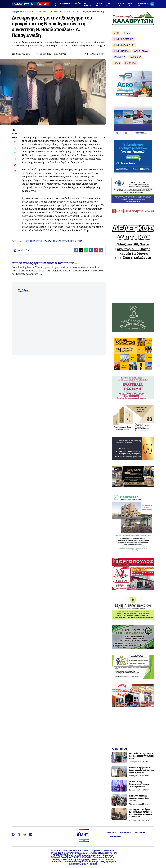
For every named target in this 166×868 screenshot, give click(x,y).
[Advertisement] (133, 281)
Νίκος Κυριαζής (23, 54)
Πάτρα (117, 63)
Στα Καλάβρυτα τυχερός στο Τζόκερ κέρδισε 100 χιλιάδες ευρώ (142, 756)
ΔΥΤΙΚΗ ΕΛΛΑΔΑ (42, 12)
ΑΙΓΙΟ (116, 33)
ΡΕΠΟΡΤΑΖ (130, 63)
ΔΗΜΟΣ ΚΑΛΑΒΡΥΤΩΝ (124, 45)
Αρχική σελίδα (17, 12)
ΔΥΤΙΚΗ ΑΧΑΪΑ (141, 51)
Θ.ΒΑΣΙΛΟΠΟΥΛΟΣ (59, 12)
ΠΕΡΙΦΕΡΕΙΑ (74, 12)
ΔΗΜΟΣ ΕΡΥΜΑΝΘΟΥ (124, 39)
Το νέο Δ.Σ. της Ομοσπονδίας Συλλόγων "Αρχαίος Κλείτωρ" (140, 784)
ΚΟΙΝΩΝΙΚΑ (136, 57)
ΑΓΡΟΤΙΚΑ (29, 12)
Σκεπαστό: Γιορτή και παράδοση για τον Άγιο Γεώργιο (139, 798)
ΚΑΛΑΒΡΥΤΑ (119, 57)
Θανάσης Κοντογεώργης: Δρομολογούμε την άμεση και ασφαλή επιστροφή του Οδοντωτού (141, 813)
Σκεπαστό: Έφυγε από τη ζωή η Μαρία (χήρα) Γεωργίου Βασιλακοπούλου (142, 770)
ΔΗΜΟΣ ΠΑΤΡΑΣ (121, 51)
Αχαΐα (127, 33)
